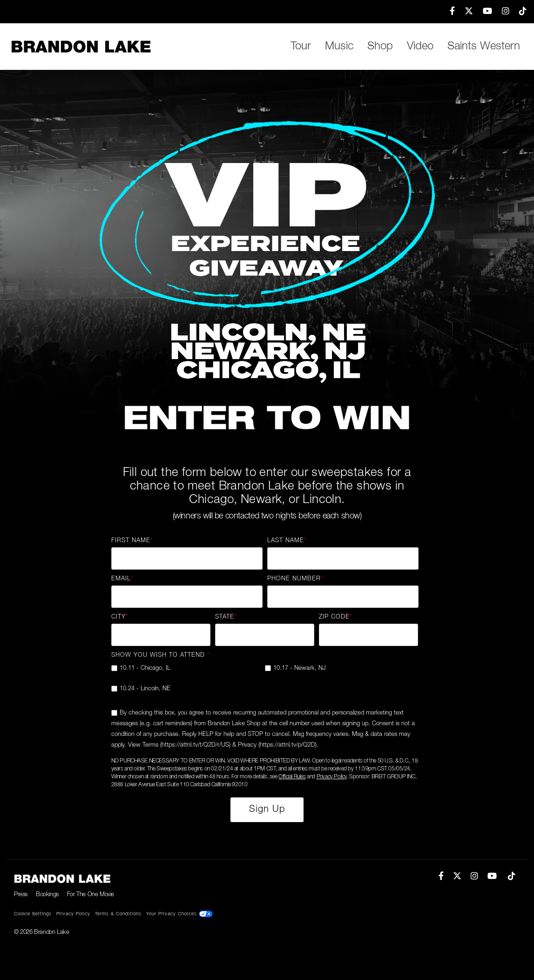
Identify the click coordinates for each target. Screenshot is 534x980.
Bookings (47, 895)
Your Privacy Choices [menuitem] (179, 914)
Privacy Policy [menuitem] (73, 914)
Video (420, 47)
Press (21, 895)
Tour (301, 47)
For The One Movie (91, 895)
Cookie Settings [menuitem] (33, 914)
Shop (380, 47)
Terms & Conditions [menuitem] (118, 914)
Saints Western (484, 47)
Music (339, 47)
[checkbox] (265, 682)
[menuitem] (448, 12)
